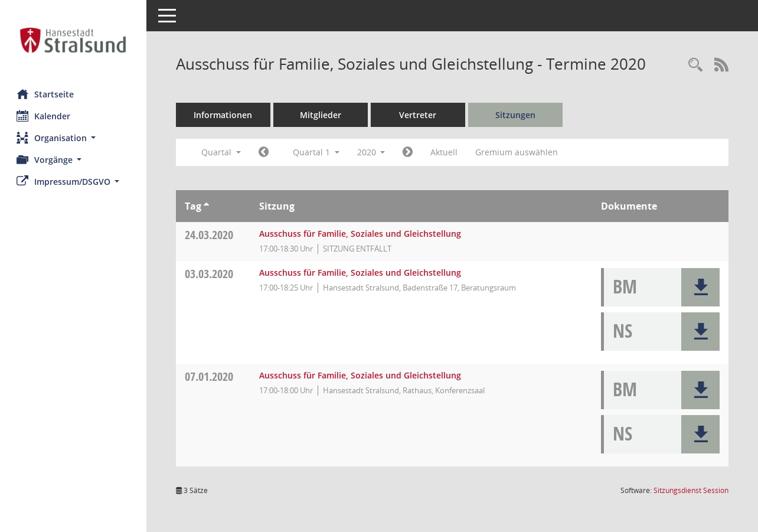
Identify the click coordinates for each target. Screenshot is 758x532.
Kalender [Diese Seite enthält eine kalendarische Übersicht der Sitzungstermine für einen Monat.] (45, 116)
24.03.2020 (210, 235)
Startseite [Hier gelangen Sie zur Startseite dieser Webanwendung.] (46, 94)
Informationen (225, 115)
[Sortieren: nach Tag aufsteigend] (208, 206)
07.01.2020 (210, 376)
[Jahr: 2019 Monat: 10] (265, 152)
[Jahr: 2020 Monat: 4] (409, 152)
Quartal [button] (222, 152)
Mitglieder (322, 115)
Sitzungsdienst (691, 490)
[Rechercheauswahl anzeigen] (695, 65)
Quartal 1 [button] (317, 152)
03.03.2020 (210, 274)
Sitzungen (517, 115)
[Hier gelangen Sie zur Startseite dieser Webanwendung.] (74, 40)
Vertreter (419, 115)
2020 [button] (373, 152)
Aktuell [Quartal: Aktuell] (446, 152)
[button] (74, 138)
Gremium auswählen (518, 152)
